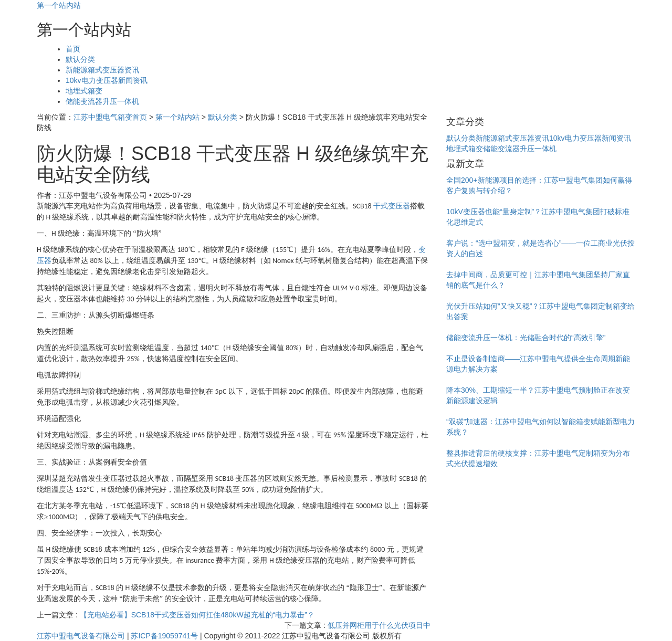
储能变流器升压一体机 (102, 101)
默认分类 (80, 59)
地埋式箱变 (84, 91)
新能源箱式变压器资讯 (102, 70)
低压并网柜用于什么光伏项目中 (379, 625)
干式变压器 (392, 206)
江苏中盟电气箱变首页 (110, 117)
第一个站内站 (59, 5)
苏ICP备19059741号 (164, 636)
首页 (73, 49)
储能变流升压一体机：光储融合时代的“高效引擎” (526, 338)
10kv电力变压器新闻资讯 (107, 80)
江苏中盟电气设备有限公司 (81, 636)
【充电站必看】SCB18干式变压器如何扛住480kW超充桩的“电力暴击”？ (197, 615)
